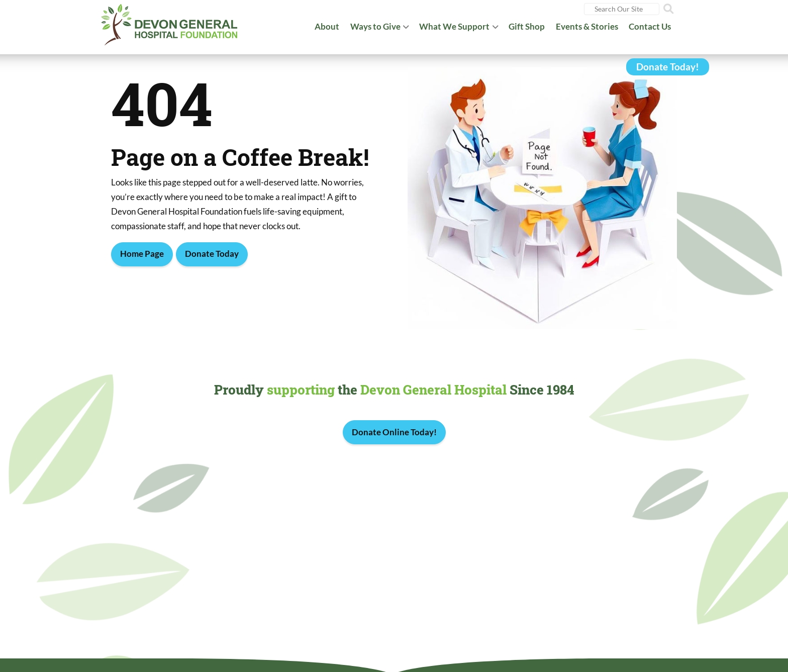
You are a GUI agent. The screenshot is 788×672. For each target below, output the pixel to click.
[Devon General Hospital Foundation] (169, 23)
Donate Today (212, 254)
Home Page (142, 254)
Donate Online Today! (394, 432)
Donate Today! (668, 67)
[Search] (622, 9)
